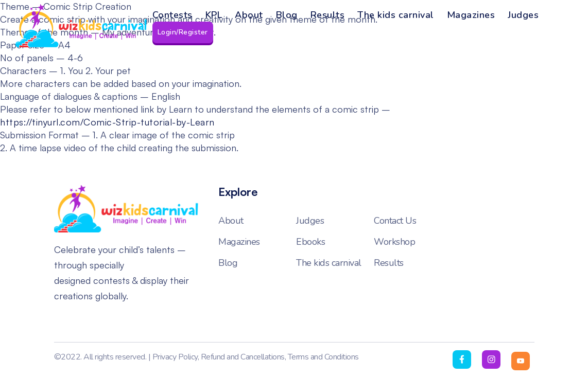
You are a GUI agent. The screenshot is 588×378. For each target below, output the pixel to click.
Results (328, 15)
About (249, 15)
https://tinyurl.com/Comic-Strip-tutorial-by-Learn (107, 122)
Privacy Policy (175, 357)
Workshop (394, 242)
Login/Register (183, 32)
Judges (523, 15)
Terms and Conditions (323, 357)
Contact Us (395, 221)
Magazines (471, 15)
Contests (172, 15)
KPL (214, 15)
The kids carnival (396, 15)
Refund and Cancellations (243, 357)
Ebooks (310, 242)
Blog (287, 15)
